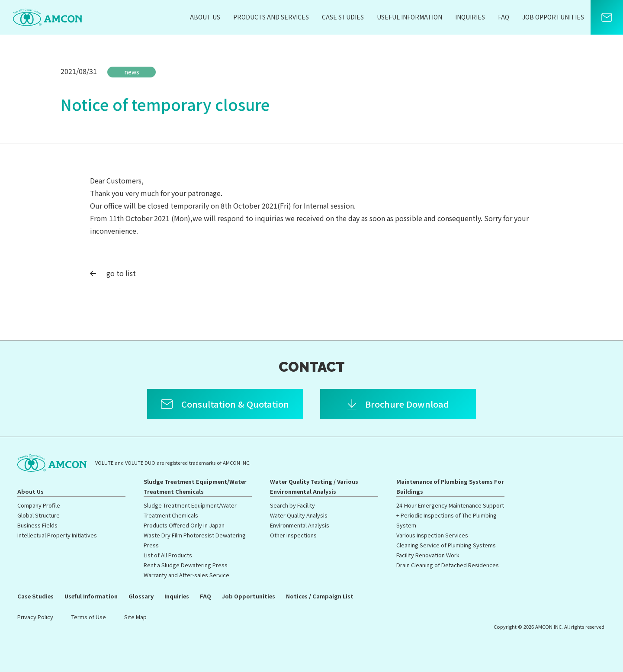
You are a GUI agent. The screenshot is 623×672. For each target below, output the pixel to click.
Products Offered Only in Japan (184, 525)
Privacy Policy (35, 617)
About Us (205, 17)
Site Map (135, 617)
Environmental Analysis (300, 525)
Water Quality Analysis (299, 515)
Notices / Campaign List (320, 596)
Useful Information (409, 17)
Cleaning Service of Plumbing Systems (446, 545)
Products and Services (271, 17)
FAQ (504, 17)
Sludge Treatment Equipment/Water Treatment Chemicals (195, 486)
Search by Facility (292, 505)
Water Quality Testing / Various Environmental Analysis (314, 486)
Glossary (141, 596)
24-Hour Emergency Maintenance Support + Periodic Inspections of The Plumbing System (450, 515)
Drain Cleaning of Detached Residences (448, 565)
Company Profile (39, 505)
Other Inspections (293, 535)
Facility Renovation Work (428, 555)
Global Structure (39, 515)
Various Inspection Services (432, 535)
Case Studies (343, 17)
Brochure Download (407, 404)
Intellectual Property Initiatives (57, 535)
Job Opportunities (553, 17)
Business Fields (37, 525)
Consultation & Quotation (235, 404)
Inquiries (470, 17)
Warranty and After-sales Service (186, 575)
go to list (113, 273)
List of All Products (168, 555)
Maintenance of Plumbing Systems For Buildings (450, 486)
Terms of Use (89, 617)
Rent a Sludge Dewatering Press (186, 565)
